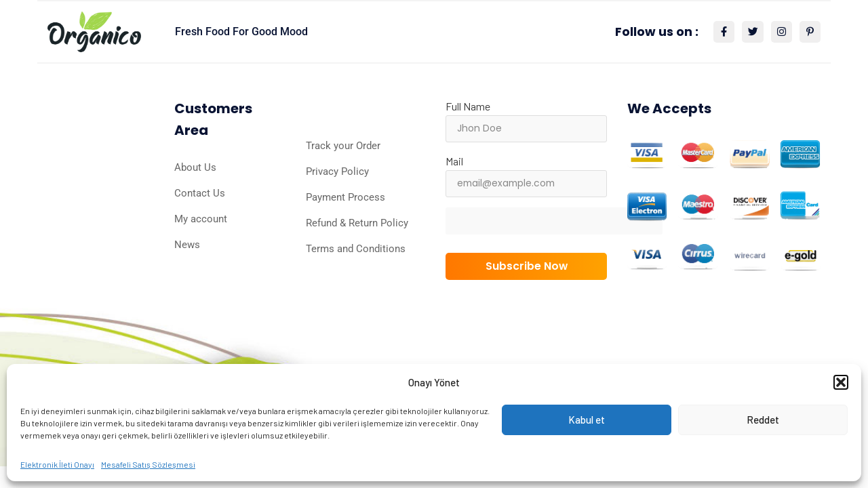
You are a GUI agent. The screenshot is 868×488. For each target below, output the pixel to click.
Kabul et (587, 420)
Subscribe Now (526, 266)
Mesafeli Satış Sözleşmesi (148, 464)
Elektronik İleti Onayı (57, 464)
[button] (841, 382)
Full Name (468, 106)
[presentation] (559, 234)
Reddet (763, 420)
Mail (454, 161)
